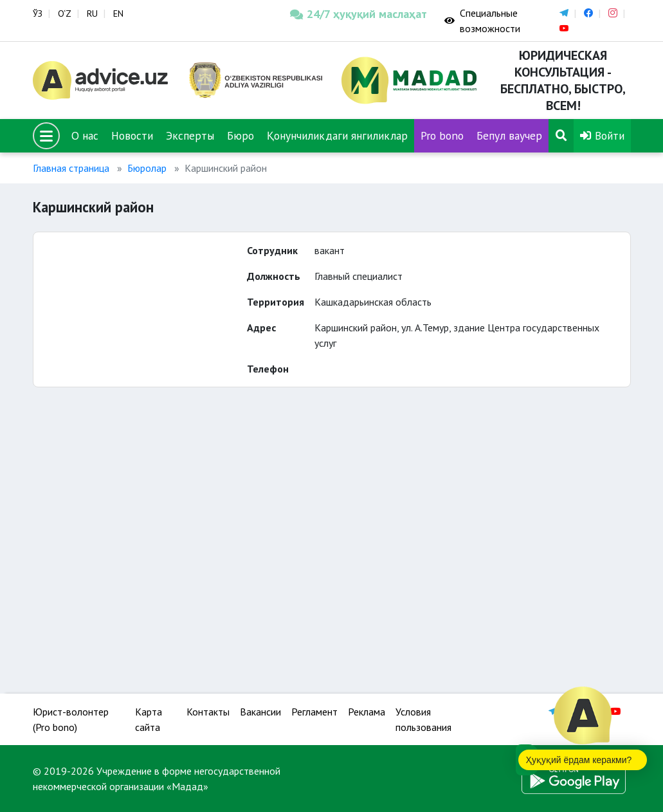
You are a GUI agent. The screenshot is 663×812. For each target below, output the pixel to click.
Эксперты (190, 135)
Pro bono (442, 135)
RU (92, 14)
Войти (602, 135)
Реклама (367, 712)
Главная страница (71, 168)
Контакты (208, 712)
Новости (132, 135)
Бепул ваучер (509, 135)
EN (118, 14)
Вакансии (260, 712)
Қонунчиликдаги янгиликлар (337, 135)
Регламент (314, 712)
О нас (85, 135)
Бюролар (147, 168)
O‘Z (65, 14)
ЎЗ (38, 14)
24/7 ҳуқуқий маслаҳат (358, 14)
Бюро (241, 135)
